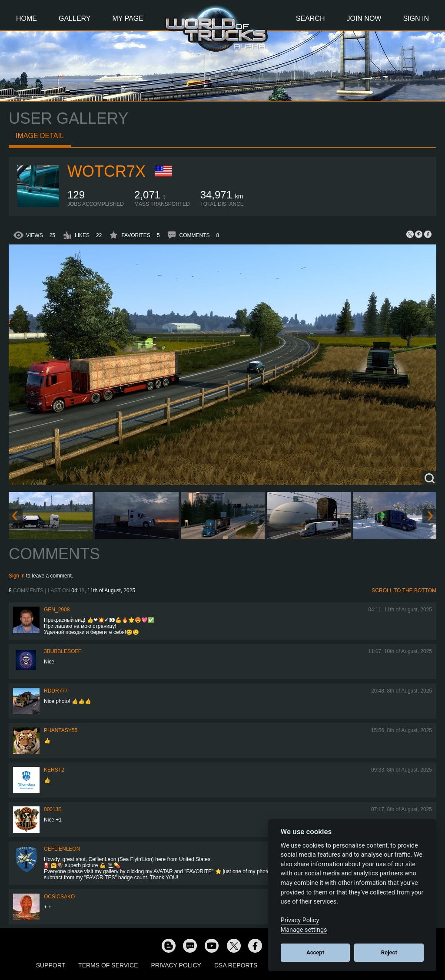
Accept (315, 952)
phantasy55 (61, 730)
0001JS (53, 809)
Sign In (416, 18)
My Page (128, 18)
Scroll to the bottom (404, 591)
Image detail (40, 136)
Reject (389, 952)
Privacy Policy (176, 965)
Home (27, 18)
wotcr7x (106, 171)
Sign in (17, 576)
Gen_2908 (57, 610)
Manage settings (304, 930)
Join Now (364, 18)
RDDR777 (56, 691)
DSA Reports (236, 965)
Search (311, 18)
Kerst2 (54, 770)
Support (51, 965)
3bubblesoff (63, 651)
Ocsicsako (59, 897)
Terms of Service (108, 965)
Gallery (75, 18)
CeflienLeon (62, 849)
